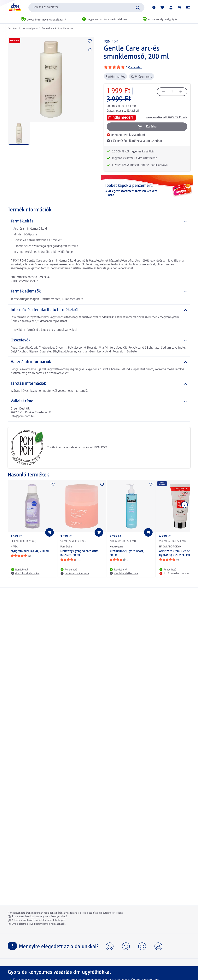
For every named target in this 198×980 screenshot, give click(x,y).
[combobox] (86, 8)
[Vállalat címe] (99, 401)
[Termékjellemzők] (99, 292)
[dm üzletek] (154, 8)
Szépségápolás (30, 28)
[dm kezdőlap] (15, 7)
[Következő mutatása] (184, 505)
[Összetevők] (99, 340)
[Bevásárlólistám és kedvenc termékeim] (162, 8)
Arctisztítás (48, 28)
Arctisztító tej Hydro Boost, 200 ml (127, 553)
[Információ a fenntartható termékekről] (99, 310)
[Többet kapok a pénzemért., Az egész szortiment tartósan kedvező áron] (147, 190)
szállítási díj (131, 111)
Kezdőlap (13, 28)
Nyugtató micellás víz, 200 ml (30, 551)
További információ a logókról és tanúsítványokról (45, 330)
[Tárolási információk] (99, 384)
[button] (188, 8)
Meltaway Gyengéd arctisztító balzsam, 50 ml (79, 553)
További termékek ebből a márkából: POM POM (59, 448)
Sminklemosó (65, 28)
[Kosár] (179, 8)
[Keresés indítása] (138, 8)
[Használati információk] (99, 362)
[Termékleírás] (99, 221)
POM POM (111, 42)
